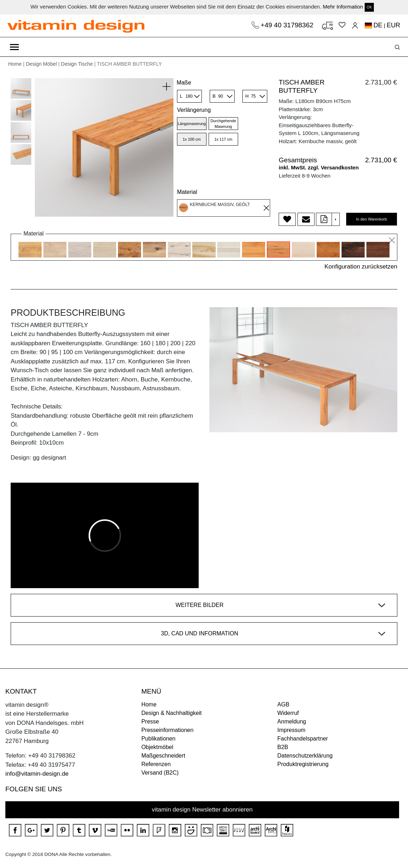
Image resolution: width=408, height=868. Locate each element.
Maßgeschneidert (163, 756)
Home (15, 64)
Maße (184, 83)
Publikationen (159, 739)
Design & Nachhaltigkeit (172, 713)
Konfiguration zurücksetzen (361, 267)
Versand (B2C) (160, 773)
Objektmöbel (157, 747)
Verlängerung (194, 110)
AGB (283, 704)
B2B (283, 747)
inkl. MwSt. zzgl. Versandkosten (319, 167)
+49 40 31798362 (288, 25)
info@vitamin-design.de (37, 774)
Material (187, 192)
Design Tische (77, 64)
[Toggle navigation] (14, 47)
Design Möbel (41, 64)
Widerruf (288, 713)
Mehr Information (343, 7)
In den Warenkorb (372, 219)
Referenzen (156, 764)
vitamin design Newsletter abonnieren (202, 810)
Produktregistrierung (303, 764)
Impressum (291, 730)
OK (369, 7)
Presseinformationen (168, 730)
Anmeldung (292, 721)
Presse (150, 721)
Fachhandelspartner (302, 739)
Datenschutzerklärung (305, 756)
